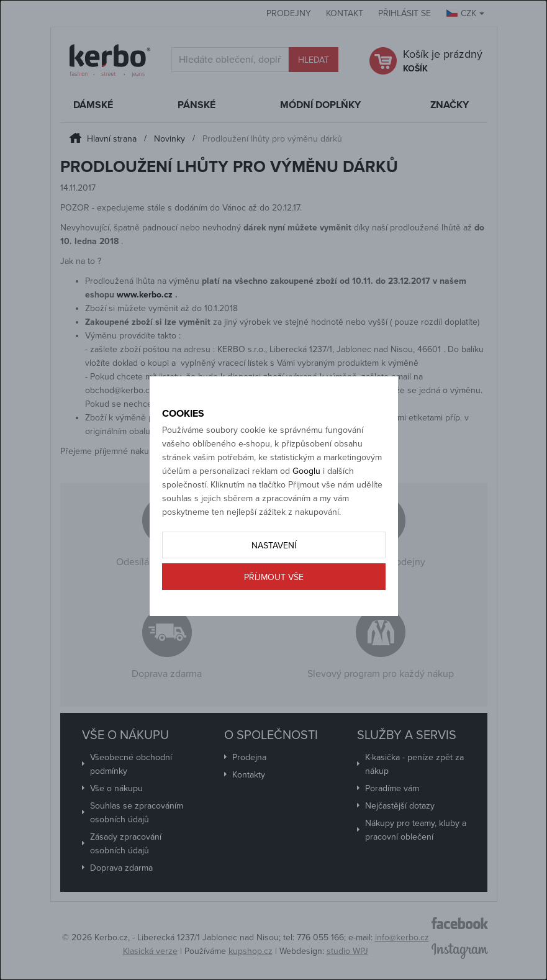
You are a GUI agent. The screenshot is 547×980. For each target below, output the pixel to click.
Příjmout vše (274, 577)
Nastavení (274, 546)
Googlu (306, 471)
